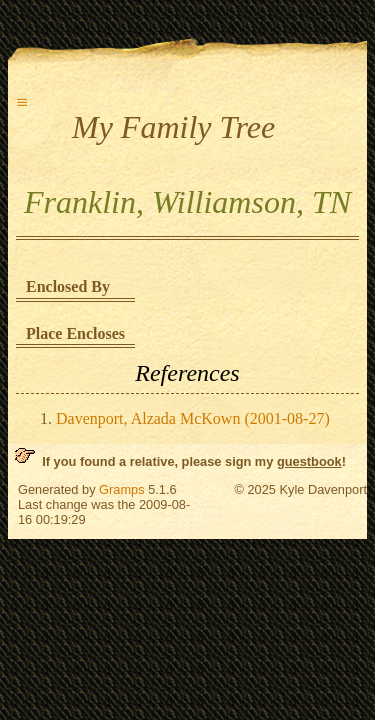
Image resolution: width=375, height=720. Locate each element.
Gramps (122, 489)
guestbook (309, 461)
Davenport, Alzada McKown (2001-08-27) (193, 418)
